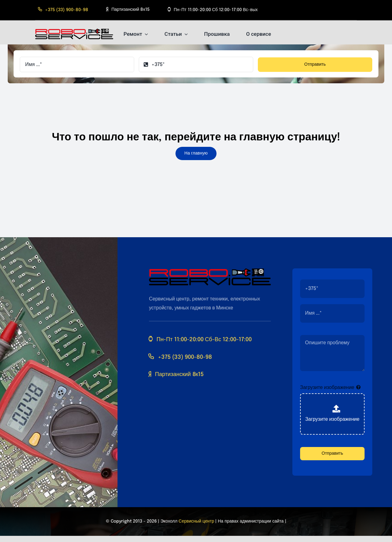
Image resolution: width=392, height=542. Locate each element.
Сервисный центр (196, 521)
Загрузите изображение (327, 388)
